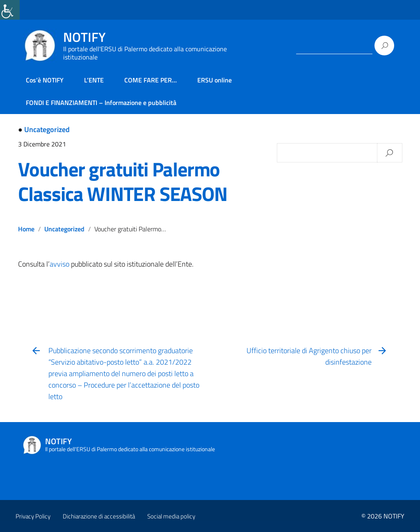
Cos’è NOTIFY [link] (45, 80)
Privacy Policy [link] (33, 516)
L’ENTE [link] (94, 80)
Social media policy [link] (171, 516)
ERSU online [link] (215, 80)
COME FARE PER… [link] (151, 80)
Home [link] (26, 229)
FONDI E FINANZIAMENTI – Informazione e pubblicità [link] (101, 103)
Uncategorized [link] (47, 129)
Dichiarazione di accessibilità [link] (99, 516)
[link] (10, 10)
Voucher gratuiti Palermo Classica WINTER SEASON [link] (123, 182)
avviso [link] (59, 264)
